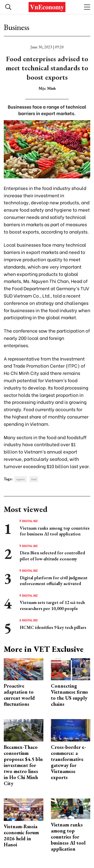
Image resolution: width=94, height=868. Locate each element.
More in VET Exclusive (44, 649)
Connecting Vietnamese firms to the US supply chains (69, 695)
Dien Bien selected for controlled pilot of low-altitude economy (52, 556)
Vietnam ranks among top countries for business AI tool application (55, 531)
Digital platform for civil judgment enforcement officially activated (54, 581)
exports (20, 479)
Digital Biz (30, 521)
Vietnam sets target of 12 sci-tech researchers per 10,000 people (52, 605)
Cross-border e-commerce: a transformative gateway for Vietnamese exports (68, 762)
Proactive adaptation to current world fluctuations (19, 695)
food (34, 479)
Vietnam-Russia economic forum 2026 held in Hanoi (21, 835)
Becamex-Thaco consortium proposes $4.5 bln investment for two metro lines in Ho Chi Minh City (23, 765)
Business (17, 27)
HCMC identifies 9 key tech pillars (53, 627)
